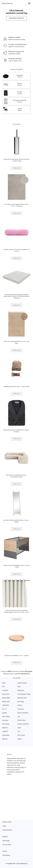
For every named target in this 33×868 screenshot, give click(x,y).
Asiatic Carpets (22, 683)
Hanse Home (22, 720)
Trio (19, 731)
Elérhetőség (6, 855)
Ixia (19, 716)
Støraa (20, 739)
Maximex (5, 739)
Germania (5, 720)
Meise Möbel (6, 698)
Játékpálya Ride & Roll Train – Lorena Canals (16, 386)
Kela (19, 687)
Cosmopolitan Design (24, 694)
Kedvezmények (7, 830)
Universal (5, 690)
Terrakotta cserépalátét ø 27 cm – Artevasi (16, 655)
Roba (4, 683)
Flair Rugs (21, 702)
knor (4, 687)
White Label (6, 702)
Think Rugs (6, 724)
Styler (19, 728)
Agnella (4, 713)
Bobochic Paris (22, 698)
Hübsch (20, 705)
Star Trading (6, 716)
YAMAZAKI (6, 705)
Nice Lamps (21, 735)
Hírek (4, 826)
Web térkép (6, 841)
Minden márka (7, 822)
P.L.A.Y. (5, 709)
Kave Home (6, 694)
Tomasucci (21, 709)
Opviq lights (6, 735)
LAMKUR (5, 731)
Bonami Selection (23, 713)
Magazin (5, 837)
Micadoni (5, 728)
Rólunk (5, 851)
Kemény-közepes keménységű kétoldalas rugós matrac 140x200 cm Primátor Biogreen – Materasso (16, 296)
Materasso (21, 690)
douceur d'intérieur (23, 724)
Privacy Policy (7, 845)
